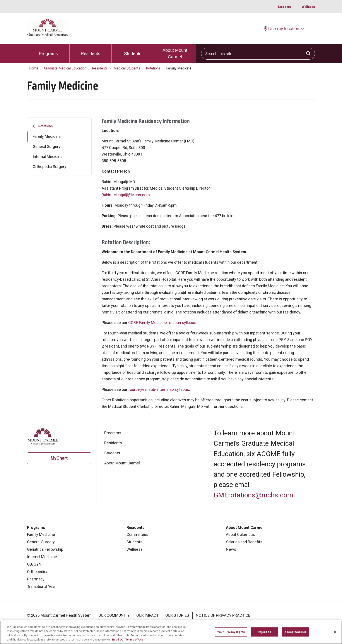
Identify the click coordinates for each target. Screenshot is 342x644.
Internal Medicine (48, 157)
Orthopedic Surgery (50, 167)
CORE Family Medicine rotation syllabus (162, 323)
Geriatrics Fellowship (45, 549)
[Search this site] (258, 54)
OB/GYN (34, 564)
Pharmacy (36, 579)
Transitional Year (41, 586)
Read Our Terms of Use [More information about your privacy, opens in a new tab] (128, 642)
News (231, 549)
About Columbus (240, 534)
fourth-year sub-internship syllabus (159, 389)
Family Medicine (47, 136)
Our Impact (147, 615)
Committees (137, 534)
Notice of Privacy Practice (223, 615)
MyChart (59, 458)
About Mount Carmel (175, 51)
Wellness (308, 7)
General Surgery (47, 146)
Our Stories (177, 615)
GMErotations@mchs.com (253, 495)
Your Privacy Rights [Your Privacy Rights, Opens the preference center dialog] (231, 634)
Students (284, 7)
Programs (48, 50)
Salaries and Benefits (244, 542)
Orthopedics (38, 572)
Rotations (45, 126)
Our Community (114, 615)
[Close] (335, 634)
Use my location (282, 29)
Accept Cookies (295, 634)
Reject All (264, 634)
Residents (90, 50)
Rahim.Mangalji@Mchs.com (126, 195)
